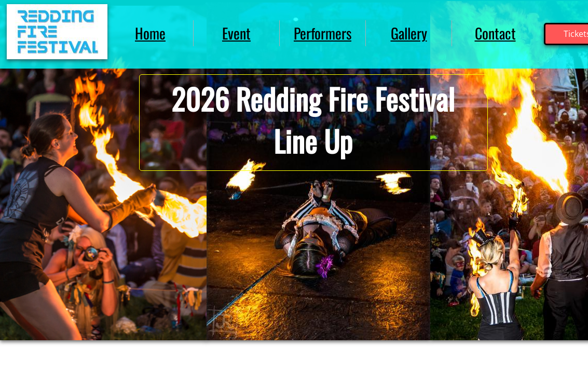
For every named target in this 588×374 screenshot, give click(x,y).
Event (236, 33)
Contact (495, 33)
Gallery (409, 33)
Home (150, 33)
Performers (323, 33)
